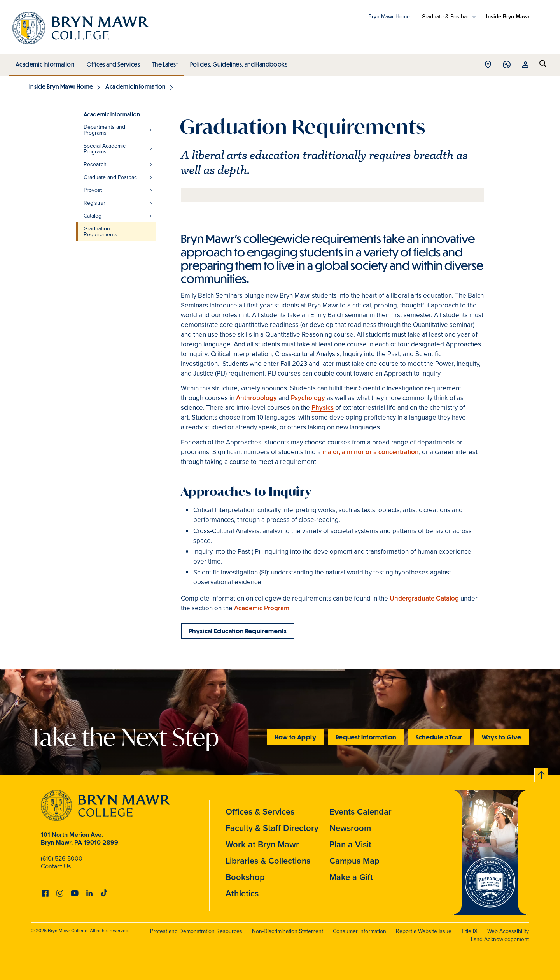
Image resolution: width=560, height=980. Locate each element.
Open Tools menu (507, 65)
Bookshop (245, 877)
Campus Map (354, 861)
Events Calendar (360, 812)
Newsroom (350, 828)
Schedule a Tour (439, 737)
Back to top (542, 774)
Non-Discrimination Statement (288, 931)
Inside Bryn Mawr (508, 17)
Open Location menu (488, 65)
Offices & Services (260, 812)
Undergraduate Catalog (424, 598)
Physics (323, 408)
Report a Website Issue (424, 931)
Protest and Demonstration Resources (196, 931)
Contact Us (56, 866)
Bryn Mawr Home (389, 17)
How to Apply (295, 737)
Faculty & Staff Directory (272, 828)
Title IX (469, 931)
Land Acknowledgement (500, 939)
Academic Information (45, 62)
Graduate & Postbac (445, 17)
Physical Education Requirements (238, 631)
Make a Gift (351, 877)
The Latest (163, 62)
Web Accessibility (508, 931)
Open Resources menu (525, 65)
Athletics (242, 893)
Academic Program (262, 608)
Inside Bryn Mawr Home (61, 86)
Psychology (308, 398)
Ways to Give (501, 737)
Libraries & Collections (268, 861)
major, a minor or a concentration (371, 452)
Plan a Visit (350, 844)
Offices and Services (112, 62)
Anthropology (256, 398)
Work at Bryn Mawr (262, 844)
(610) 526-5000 (62, 858)
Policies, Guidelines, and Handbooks (236, 62)
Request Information (366, 737)
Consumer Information (360, 931)
